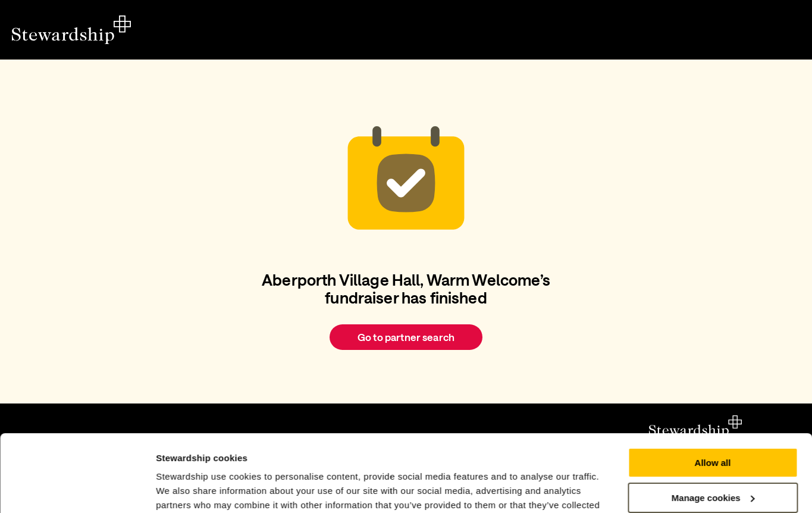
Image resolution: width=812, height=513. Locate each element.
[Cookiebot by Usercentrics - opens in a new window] (77, 490)
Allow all (713, 386)
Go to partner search (406, 337)
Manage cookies (713, 420)
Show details (184, 489)
